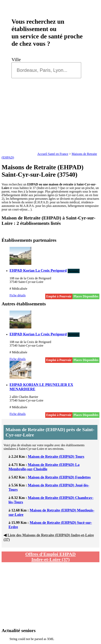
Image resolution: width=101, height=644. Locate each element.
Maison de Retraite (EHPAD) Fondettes (59, 477)
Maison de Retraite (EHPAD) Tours (56, 456)
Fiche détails (18, 295)
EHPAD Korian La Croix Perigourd (38, 270)
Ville (17, 59)
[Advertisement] (50, 121)
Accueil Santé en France (53, 154)
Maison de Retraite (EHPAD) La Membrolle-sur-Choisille (44, 467)
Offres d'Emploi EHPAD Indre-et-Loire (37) (51, 557)
